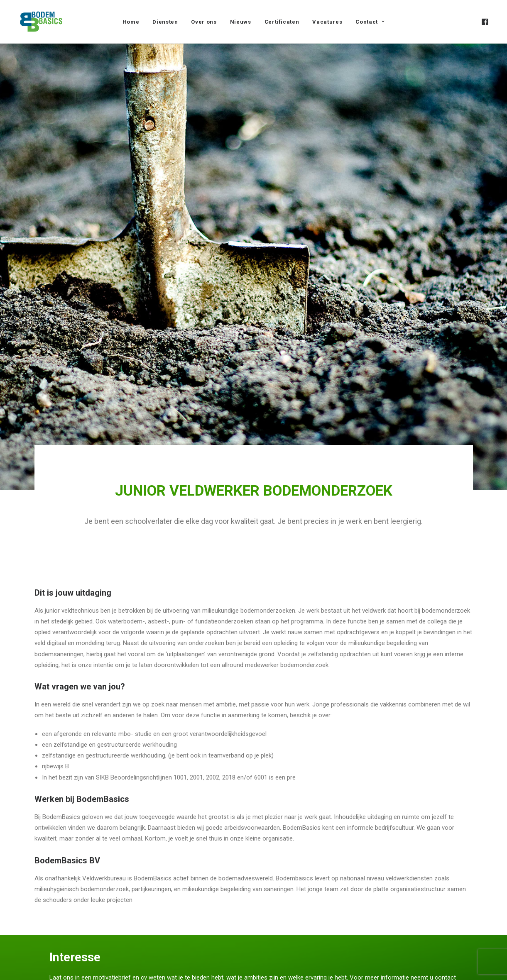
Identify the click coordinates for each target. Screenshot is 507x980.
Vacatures (327, 22)
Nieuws (241, 22)
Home (131, 22)
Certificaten (282, 22)
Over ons (204, 22)
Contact (370, 22)
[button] (484, 22)
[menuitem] (131, 22)
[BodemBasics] (41, 22)
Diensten (165, 22)
